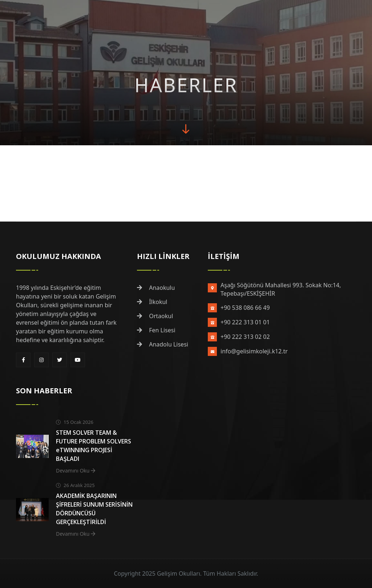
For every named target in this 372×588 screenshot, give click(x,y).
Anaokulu (156, 288)
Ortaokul (155, 316)
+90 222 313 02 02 (245, 337)
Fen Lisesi (156, 330)
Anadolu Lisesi (163, 344)
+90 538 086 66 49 (245, 308)
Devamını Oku (76, 471)
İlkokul (152, 302)
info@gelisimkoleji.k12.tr (254, 351)
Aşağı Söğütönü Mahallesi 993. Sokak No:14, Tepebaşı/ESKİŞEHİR (281, 289)
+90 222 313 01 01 (245, 322)
